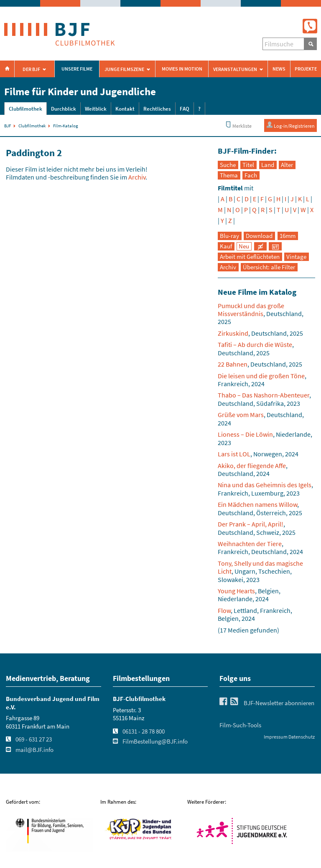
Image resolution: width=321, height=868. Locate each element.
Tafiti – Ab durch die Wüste (255, 344)
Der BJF (31, 69)
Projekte (306, 69)
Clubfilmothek (25, 109)
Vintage (296, 257)
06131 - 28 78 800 (144, 731)
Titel (248, 165)
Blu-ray (229, 236)
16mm (288, 236)
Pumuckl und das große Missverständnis (251, 310)
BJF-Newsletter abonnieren (279, 703)
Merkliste (238, 125)
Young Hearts (236, 591)
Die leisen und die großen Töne (261, 376)
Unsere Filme (77, 69)
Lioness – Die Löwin (245, 434)
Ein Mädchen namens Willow (257, 504)
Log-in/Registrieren (290, 125)
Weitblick (96, 109)
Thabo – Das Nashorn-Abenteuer (264, 395)
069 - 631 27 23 (34, 739)
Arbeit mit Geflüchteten (250, 257)
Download (259, 236)
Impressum (276, 737)
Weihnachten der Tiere (250, 544)
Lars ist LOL (234, 454)
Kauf (226, 246)
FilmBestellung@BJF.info (155, 741)
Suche (228, 165)
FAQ (185, 109)
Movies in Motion (182, 69)
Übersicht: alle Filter (269, 267)
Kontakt (125, 109)
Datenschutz (302, 737)
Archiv (137, 177)
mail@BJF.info (34, 750)
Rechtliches (157, 109)
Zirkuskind (233, 333)
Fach (251, 175)
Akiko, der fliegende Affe (252, 466)
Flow (224, 610)
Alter (287, 165)
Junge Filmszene (124, 69)
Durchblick (64, 109)
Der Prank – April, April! (251, 524)
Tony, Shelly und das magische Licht (260, 567)
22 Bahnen (233, 364)
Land (268, 165)
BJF (8, 126)
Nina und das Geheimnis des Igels (265, 485)
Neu (244, 246)
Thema (229, 175)
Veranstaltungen (235, 69)
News (279, 69)
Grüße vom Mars (241, 415)
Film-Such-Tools (240, 725)
